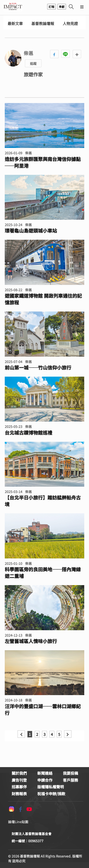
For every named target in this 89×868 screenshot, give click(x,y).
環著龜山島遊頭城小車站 (31, 231)
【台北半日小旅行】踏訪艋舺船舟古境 (43, 501)
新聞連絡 (45, 773)
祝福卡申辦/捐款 (51, 794)
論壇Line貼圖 (18, 822)
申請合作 (45, 780)
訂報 (52, 7)
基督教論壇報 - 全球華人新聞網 (13, 7)
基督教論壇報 (43, 23)
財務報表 (19, 794)
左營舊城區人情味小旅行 (31, 641)
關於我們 (19, 773)
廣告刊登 (19, 780)
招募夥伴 (19, 787)
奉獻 (62, 7)
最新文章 (15, 23)
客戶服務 (70, 780)
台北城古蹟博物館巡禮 (28, 433)
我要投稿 (70, 773)
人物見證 (70, 23)
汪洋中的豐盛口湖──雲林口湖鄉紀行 (43, 710)
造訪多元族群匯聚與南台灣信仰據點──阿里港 (43, 162)
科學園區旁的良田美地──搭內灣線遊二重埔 (43, 573)
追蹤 (33, 63)
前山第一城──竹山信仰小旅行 (38, 368)
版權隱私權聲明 (51, 787)
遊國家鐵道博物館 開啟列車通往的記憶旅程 (43, 299)
